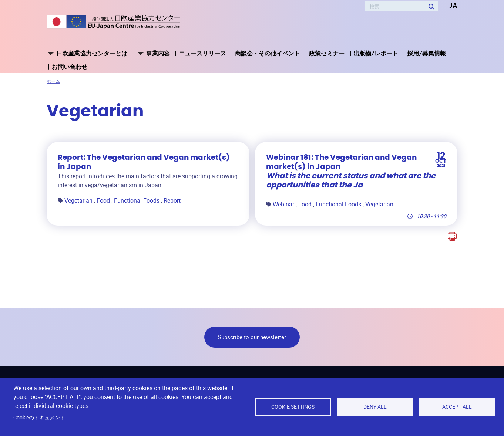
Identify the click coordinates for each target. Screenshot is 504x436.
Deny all (375, 407)
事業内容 (158, 53)
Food (104, 200)
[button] (448, 6)
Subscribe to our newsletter (252, 337)
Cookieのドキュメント (39, 418)
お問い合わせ (70, 67)
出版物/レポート (376, 53)
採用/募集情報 (426, 53)
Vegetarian (79, 200)
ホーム (53, 81)
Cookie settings (293, 407)
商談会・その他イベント (268, 53)
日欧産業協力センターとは (92, 53)
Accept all (457, 407)
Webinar (284, 204)
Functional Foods (137, 200)
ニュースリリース (202, 53)
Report (172, 200)
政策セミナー (327, 53)
